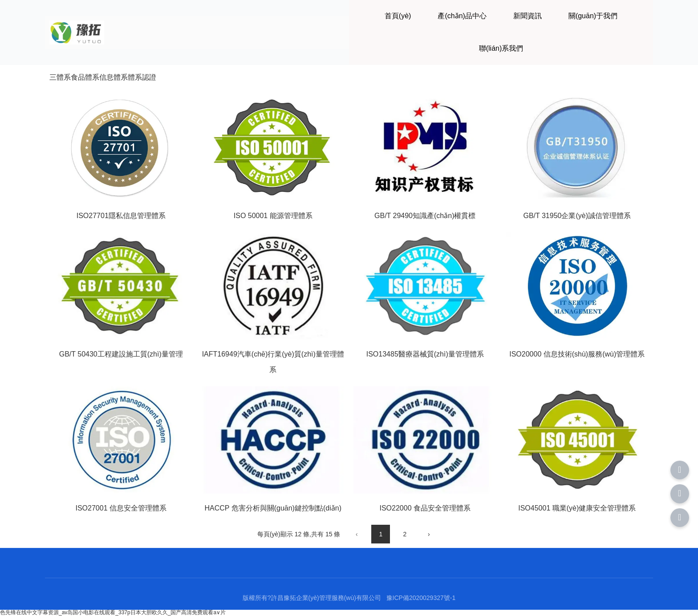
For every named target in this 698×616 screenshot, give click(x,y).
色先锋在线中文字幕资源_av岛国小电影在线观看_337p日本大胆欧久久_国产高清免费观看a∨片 (113, 612)
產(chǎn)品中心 (462, 16)
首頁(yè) (398, 16)
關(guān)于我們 (593, 16)
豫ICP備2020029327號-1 (421, 598)
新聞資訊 (528, 16)
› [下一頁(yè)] (429, 534)
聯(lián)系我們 (501, 48)
